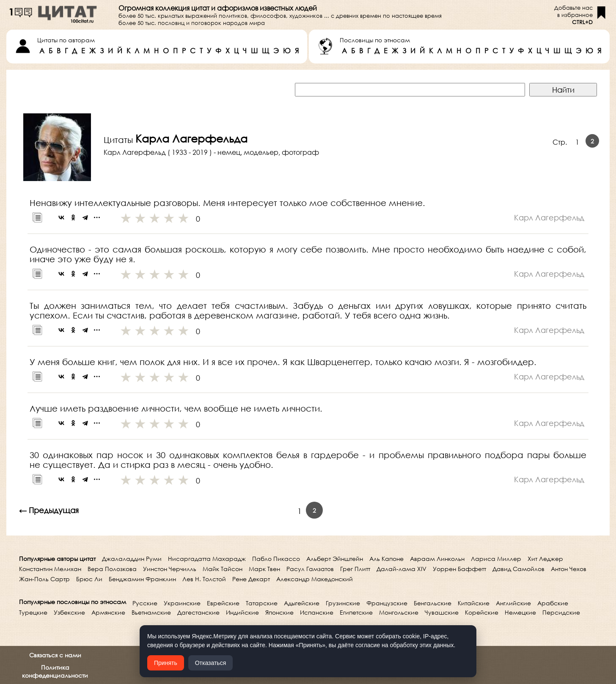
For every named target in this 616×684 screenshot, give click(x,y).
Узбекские (69, 612)
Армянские (108, 612)
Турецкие (33, 612)
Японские (279, 612)
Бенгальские (433, 603)
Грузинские (343, 603)
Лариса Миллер (496, 559)
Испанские (317, 612)
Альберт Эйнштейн (335, 559)
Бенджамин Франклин (142, 579)
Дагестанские (198, 612)
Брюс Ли (89, 579)
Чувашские (442, 612)
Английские (513, 603)
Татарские (262, 603)
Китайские (474, 603)
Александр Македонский (315, 579)
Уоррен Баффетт (459, 569)
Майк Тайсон (223, 569)
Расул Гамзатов (310, 569)
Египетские (356, 612)
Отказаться (211, 663)
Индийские (242, 612)
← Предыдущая (49, 510)
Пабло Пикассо (276, 559)
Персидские (561, 612)
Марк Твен (264, 569)
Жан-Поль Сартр (44, 579)
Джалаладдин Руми (132, 559)
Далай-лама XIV (401, 569)
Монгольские (399, 612)
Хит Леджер (545, 559)
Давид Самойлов (518, 569)
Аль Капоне (386, 559)
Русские (145, 603)
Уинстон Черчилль (170, 569)
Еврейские (223, 603)
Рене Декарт (251, 579)
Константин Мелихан (50, 569)
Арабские (553, 603)
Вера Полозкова (112, 569)
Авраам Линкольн (437, 559)
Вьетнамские (151, 612)
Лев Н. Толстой (204, 579)
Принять (166, 663)
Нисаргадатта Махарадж (207, 559)
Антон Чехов (569, 569)
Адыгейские (302, 603)
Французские (387, 603)
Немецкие (520, 612)
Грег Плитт (355, 569)
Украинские (182, 603)
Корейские (482, 612)
